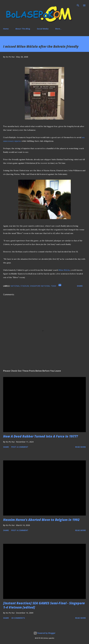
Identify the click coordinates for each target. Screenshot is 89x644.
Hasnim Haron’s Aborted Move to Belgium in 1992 (41, 520)
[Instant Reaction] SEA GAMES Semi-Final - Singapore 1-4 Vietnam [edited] (44, 605)
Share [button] (80, 286)
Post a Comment (20, 447)
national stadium (20, 286)
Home (6, 29)
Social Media (43, 29)
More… (58, 29)
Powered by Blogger (44, 633)
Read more (81, 447)
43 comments (18, 618)
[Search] (78, 5)
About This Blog (23, 29)
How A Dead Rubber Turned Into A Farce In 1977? (41, 436)
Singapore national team (43, 286)
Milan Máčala (64, 270)
